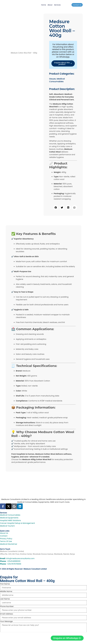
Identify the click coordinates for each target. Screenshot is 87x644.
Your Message (6, 621)
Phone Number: (7, 606)
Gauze (52, 79)
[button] (56, 207)
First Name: (5, 584)
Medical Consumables (57, 80)
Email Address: (7, 614)
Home (44, 5)
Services (57, 5)
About (50, 5)
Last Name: (5, 599)
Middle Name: (6, 591)
